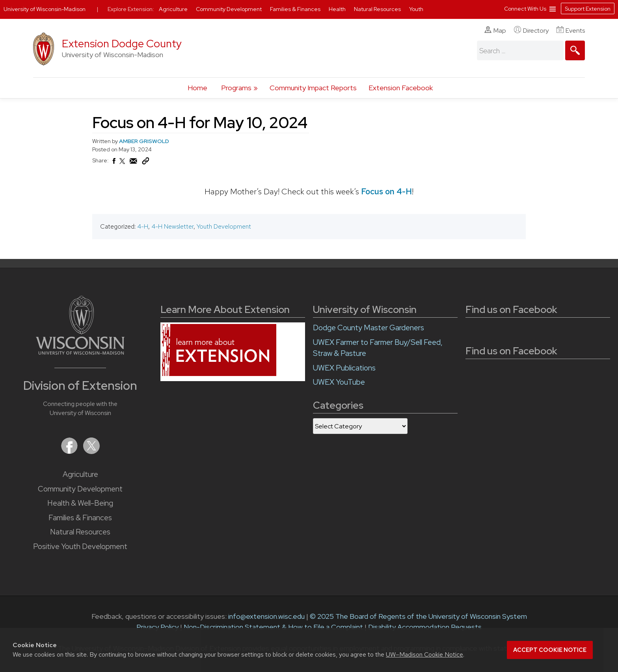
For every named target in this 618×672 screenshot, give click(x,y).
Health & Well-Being (80, 503)
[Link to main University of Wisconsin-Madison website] (80, 352)
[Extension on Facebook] (70, 451)
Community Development (80, 489)
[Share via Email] (134, 163)
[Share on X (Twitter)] (123, 164)
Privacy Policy (157, 627)
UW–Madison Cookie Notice (424, 654)
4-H (143, 226)
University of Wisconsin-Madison (45, 9)
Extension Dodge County (122, 44)
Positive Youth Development (80, 546)
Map (495, 30)
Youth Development (224, 226)
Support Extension (588, 9)
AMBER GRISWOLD (144, 141)
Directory (531, 30)
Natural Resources (80, 532)
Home (197, 88)
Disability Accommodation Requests (425, 627)
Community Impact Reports (313, 88)
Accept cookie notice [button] (550, 650)
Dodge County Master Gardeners (369, 328)
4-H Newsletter (172, 226)
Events (571, 30)
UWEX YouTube (339, 382)
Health (338, 9)
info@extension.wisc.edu (266, 616)
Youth (416, 9)
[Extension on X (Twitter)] (91, 451)
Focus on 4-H (386, 191)
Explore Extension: (131, 9)
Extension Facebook (401, 88)
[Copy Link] (145, 163)
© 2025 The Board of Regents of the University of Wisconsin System (418, 616)
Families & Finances (80, 518)
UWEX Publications (344, 368)
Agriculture (80, 474)
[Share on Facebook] (114, 163)
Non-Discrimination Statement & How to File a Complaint (273, 627)
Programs (236, 88)
